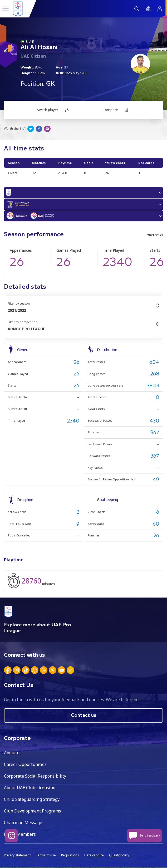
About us (13, 753)
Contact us (84, 715)
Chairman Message (23, 823)
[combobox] (84, 310)
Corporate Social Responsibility (35, 776)
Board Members (20, 834)
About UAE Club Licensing (30, 788)
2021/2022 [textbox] (17, 310)
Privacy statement (17, 855)
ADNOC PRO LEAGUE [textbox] (26, 329)
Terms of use (46, 855)
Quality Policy (119, 855)
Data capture (94, 855)
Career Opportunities (25, 764)
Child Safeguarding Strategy (32, 799)
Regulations (70, 855)
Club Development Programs (33, 811)
